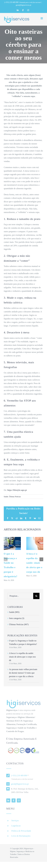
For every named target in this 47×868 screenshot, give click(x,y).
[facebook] (14, 802)
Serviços (15, 822)
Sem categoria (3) (17, 618)
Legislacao (16, 827)
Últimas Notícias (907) (19, 624)
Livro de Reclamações (21, 837)
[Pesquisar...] (20, 596)
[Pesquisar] (36, 596)
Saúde (6, 497)
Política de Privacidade (21, 832)
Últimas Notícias (15, 497)
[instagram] (19, 802)
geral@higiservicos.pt (23, 5)
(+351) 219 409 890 (11, 2)
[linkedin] (8, 802)
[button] (6, 559)
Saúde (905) (14, 612)
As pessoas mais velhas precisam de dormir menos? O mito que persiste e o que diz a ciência (23, 673)
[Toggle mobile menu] (42, 18)
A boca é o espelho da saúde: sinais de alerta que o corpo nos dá (34, 563)
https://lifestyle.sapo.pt (17, 490)
